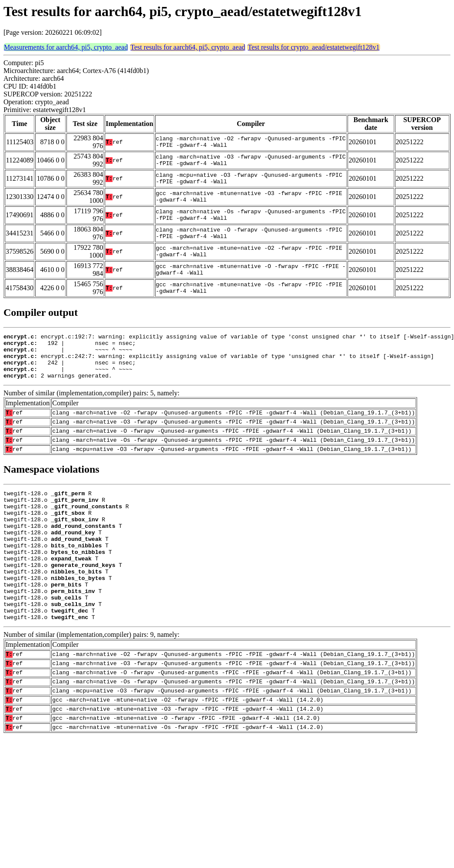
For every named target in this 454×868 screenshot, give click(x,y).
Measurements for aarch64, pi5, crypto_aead (66, 47)
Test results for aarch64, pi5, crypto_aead (188, 47)
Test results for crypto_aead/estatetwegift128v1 (313, 47)
